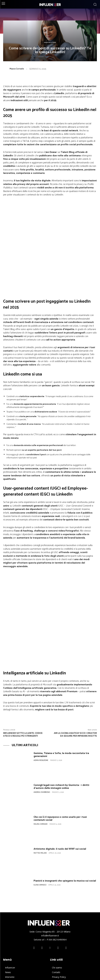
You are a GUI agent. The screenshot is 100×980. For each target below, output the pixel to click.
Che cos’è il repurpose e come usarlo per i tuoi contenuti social (60, 747)
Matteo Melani (40, 781)
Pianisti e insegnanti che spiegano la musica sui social (65, 809)
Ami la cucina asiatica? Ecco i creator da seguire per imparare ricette (75, 663)
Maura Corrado (17, 69)
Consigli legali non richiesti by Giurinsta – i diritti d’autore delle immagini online (61, 715)
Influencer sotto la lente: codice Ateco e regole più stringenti (23, 663)
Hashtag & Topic (50, 43)
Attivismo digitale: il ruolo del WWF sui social (60, 777)
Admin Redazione (41, 688)
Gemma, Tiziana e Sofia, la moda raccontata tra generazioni (61, 683)
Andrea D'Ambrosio (42, 720)
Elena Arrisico (40, 813)
